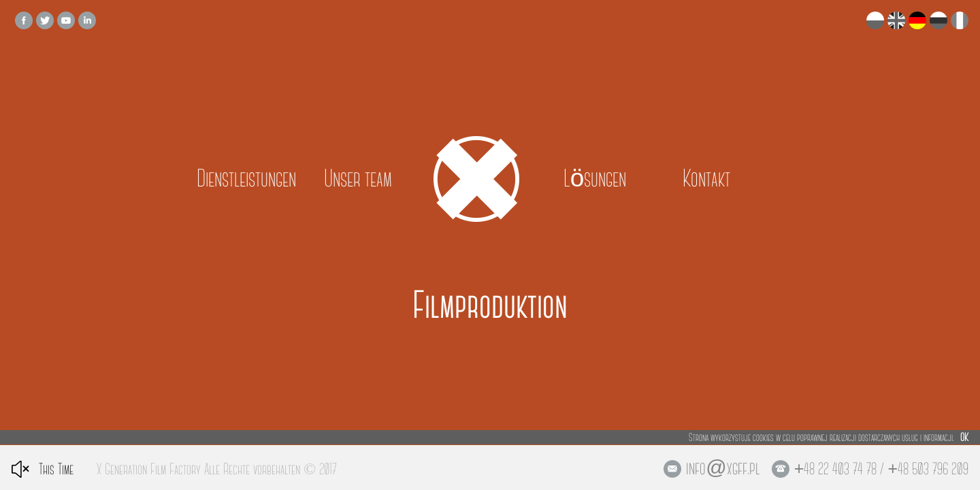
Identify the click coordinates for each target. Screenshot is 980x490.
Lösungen (595, 179)
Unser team (358, 179)
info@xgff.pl (723, 468)
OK (964, 437)
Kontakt (706, 179)
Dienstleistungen (246, 179)
